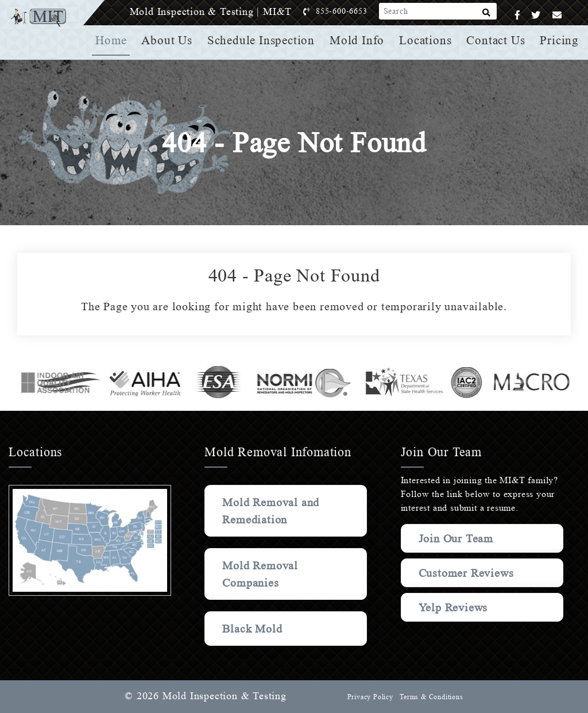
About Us (171, 40)
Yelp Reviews (454, 619)
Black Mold (253, 629)
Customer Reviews (444, 579)
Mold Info (359, 40)
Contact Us (497, 40)
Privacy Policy (369, 697)
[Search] (487, 15)
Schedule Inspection (264, 40)
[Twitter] (536, 15)
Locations (427, 40)
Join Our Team (459, 538)
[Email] (557, 15)
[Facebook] (518, 15)
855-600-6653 (353, 11)
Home (116, 40)
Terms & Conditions (431, 697)
